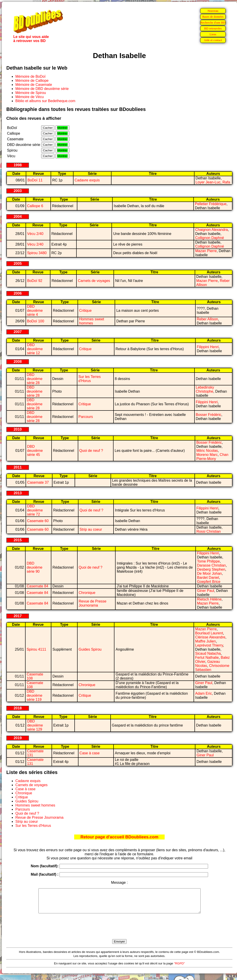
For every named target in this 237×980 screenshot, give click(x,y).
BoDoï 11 (35, 180)
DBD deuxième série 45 (35, 451)
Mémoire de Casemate (34, 85)
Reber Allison (207, 319)
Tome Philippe (208, 561)
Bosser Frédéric (209, 415)
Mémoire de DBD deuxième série (42, 89)
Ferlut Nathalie (207, 658)
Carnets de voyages (94, 281)
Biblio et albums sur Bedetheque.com (45, 101)
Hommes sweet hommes (92, 321)
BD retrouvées (213, 28)
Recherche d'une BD (213, 22)
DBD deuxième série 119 (34, 695)
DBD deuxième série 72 (35, 510)
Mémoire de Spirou (31, 93)
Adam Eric (204, 693)
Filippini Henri (208, 347)
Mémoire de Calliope (32, 81)
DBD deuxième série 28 (34, 379)
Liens (213, 34)
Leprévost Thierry (209, 645)
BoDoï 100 (36, 321)
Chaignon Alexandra (211, 230)
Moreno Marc (207, 455)
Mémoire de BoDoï (30, 76)
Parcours (86, 417)
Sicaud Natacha (208, 653)
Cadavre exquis (87, 180)
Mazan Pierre (206, 251)
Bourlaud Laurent (209, 633)
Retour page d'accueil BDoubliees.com (119, 837)
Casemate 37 (38, 482)
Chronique (87, 593)
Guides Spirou (90, 649)
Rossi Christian (209, 531)
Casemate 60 (38, 521)
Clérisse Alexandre (210, 637)
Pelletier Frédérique (211, 204)
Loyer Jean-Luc (208, 182)
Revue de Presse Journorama (93, 603)
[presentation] (119, 931)
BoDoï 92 (35, 281)
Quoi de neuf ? (91, 451)
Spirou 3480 (37, 253)
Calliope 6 (35, 206)
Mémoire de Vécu (30, 97)
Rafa (226, 182)
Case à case (90, 753)
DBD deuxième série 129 (35, 725)
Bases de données (213, 17)
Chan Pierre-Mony (212, 457)
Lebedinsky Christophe (205, 389)
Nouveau (213, 11)
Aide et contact (213, 40)
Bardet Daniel (208, 578)
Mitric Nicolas (207, 451)
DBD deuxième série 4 (35, 311)
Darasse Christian (211, 565)
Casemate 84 (37, 586)
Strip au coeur (91, 529)
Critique (85, 311)
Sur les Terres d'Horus (90, 379)
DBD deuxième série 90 (34, 567)
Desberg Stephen (211, 569)
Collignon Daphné (210, 238)
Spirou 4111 (36, 649)
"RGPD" (179, 968)
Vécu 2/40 (35, 234)
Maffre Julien (205, 641)
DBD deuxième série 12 (35, 349)
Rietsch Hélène (209, 599)
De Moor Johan (209, 573)
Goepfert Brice (209, 582)
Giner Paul (206, 591)
